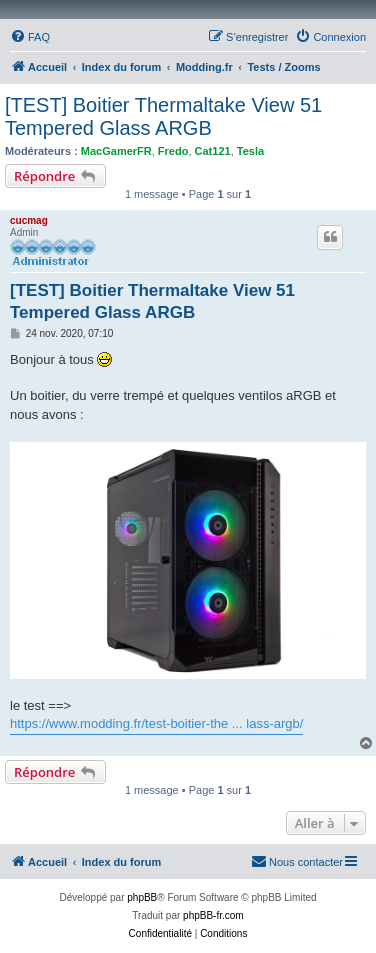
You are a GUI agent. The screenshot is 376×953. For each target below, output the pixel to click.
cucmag (29, 220)
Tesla (250, 151)
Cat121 (213, 151)
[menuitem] (30, 37)
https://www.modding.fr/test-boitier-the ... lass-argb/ (156, 723)
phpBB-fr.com (213, 915)
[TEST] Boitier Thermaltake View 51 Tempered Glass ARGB (163, 116)
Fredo (173, 151)
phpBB (142, 897)
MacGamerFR (116, 151)
